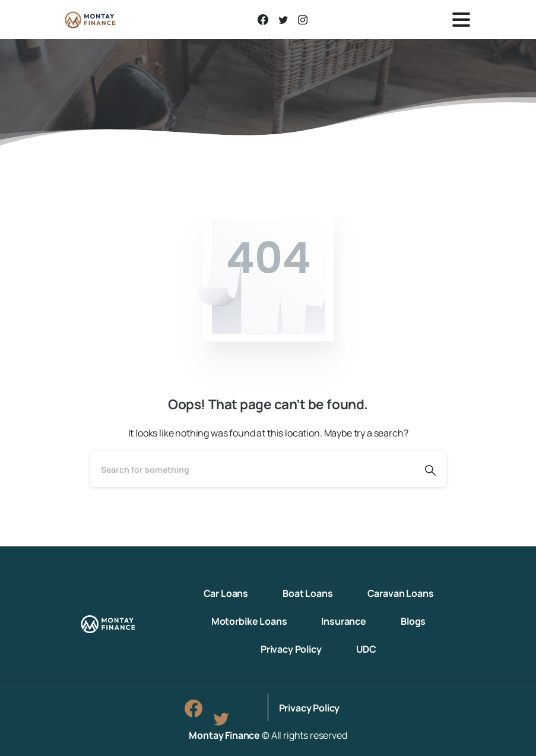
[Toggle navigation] (461, 20)
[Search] (252, 469)
